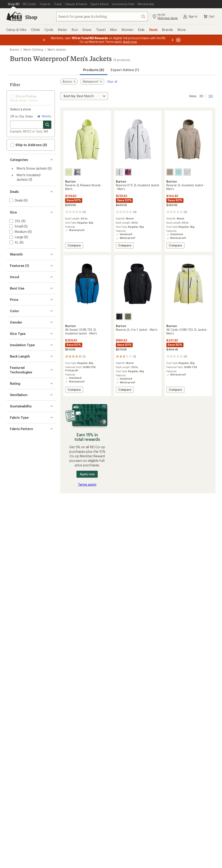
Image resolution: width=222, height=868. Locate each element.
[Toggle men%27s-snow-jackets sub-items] (12, 169)
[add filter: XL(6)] (14, 242)
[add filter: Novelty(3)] (17, 688)
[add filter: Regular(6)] (17, 477)
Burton (14, 50)
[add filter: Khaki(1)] (18, 425)
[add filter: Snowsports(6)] (21, 351)
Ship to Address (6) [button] (29, 145)
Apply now (87, 474)
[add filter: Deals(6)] (16, 200)
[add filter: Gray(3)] (17, 414)
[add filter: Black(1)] (18, 403)
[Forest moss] (128, 317)
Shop (31, 17)
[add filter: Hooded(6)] (18, 331)
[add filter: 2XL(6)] (15, 221)
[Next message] (173, 40)
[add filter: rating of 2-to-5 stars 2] (28, 591)
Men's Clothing (33, 50)
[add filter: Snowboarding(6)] (23, 357)
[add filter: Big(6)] (14, 482)
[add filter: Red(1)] (17, 430)
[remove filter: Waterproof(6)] (20, 283)
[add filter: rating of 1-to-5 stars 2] (28, 596)
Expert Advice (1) (125, 70)
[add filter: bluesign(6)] (18, 637)
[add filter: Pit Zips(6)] (17, 616)
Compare (74, 246)
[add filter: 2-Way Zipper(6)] (22, 294)
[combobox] (102, 16)
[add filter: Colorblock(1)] (20, 694)
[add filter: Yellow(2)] (19, 436)
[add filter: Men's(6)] (16, 456)
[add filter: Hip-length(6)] (20, 523)
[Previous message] (44, 40)
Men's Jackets (57, 50)
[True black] (119, 317)
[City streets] (77, 172)
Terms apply (87, 484)
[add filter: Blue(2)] (17, 409)
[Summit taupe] (170, 172)
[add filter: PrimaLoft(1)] (19, 554)
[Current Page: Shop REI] (14, 4)
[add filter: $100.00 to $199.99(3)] (26, 377)
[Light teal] (179, 172)
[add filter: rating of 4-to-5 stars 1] (28, 580)
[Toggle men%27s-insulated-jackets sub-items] (12, 175)
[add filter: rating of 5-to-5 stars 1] (28, 575)
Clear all (112, 82)
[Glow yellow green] (69, 172)
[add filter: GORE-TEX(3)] (19, 549)
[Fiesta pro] (128, 172)
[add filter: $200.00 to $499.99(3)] (27, 383)
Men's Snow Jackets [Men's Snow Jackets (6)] (32, 168)
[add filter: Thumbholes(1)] (21, 310)
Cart (209, 16)
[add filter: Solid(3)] (15, 683)
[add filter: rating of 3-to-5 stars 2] (28, 585)
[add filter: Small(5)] (16, 226)
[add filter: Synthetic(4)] (19, 503)
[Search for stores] (47, 125)
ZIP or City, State (21, 116)
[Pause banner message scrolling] (178, 40)
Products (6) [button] (94, 70)
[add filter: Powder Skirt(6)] (21, 289)
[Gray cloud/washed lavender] (187, 172)
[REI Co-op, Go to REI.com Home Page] (14, 16)
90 (211, 96)
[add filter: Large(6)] (16, 237)
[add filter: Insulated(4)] (19, 300)
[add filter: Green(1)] (19, 419)
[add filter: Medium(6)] (18, 232)
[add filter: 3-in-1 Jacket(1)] (21, 305)
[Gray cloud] (119, 172)
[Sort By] (84, 96)
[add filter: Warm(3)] (16, 263)
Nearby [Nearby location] (44, 116)
